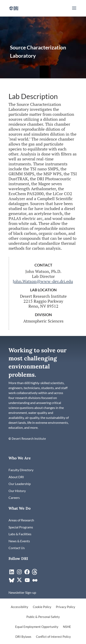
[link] (14, 8)
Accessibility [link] (20, 607)
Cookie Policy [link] (42, 607)
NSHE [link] (67, 627)
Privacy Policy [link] (66, 607)
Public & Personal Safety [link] (43, 617)
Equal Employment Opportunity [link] (37, 627)
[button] (74, 11)
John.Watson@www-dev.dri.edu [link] (43, 281)
